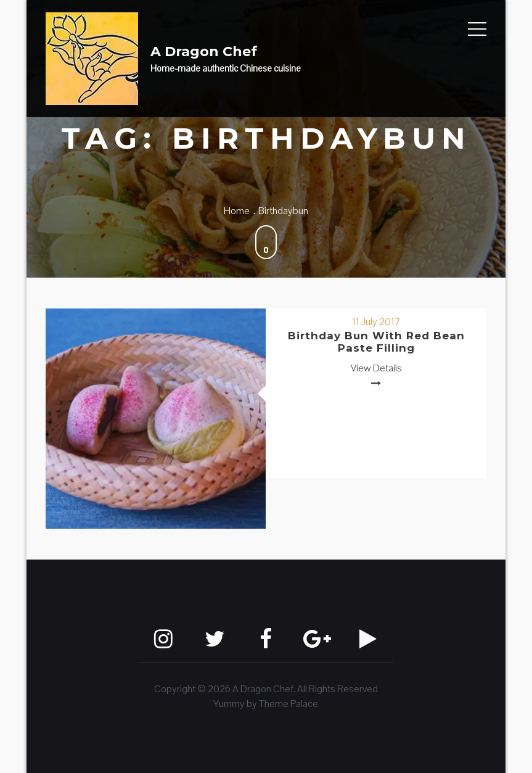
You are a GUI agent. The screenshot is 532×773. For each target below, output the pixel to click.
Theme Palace (289, 704)
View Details (376, 368)
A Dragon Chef (204, 52)
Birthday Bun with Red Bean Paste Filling (376, 342)
